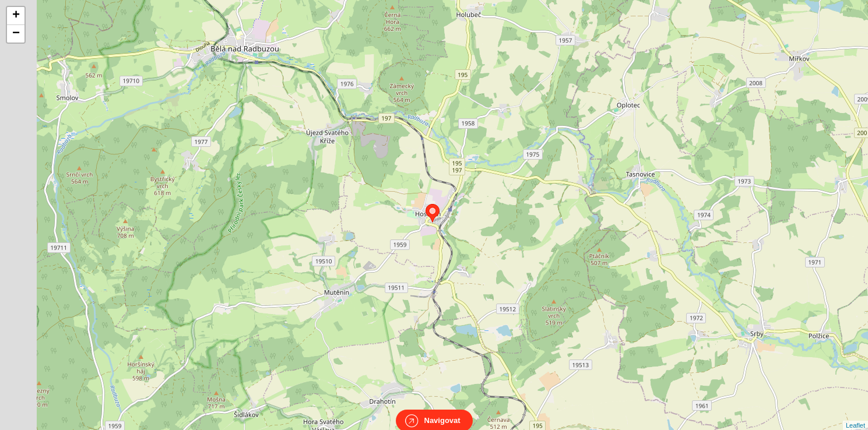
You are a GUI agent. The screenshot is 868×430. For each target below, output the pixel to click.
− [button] (16, 34)
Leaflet (855, 415)
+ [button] (16, 16)
